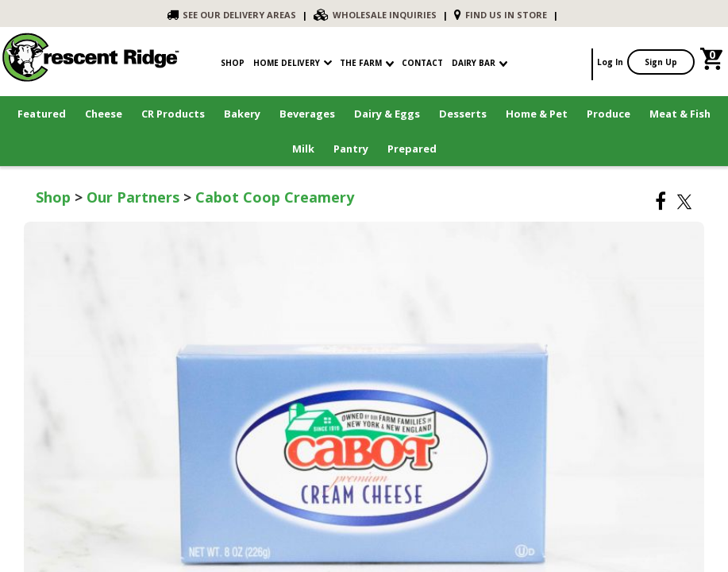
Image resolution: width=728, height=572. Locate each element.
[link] (713, 62)
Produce (609, 114)
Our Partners (133, 197)
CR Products (173, 114)
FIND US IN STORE (501, 15)
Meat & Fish (680, 114)
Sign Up (661, 62)
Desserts (463, 114)
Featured (42, 114)
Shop (53, 197)
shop (233, 63)
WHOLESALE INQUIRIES (375, 15)
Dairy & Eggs (387, 114)
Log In (610, 62)
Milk (303, 149)
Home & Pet (537, 114)
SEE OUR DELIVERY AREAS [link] (231, 15)
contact (422, 63)
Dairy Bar (480, 63)
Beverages (307, 114)
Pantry (351, 149)
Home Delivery (287, 63)
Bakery (242, 114)
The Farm (367, 63)
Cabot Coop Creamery (275, 197)
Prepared (412, 149)
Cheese (104, 114)
